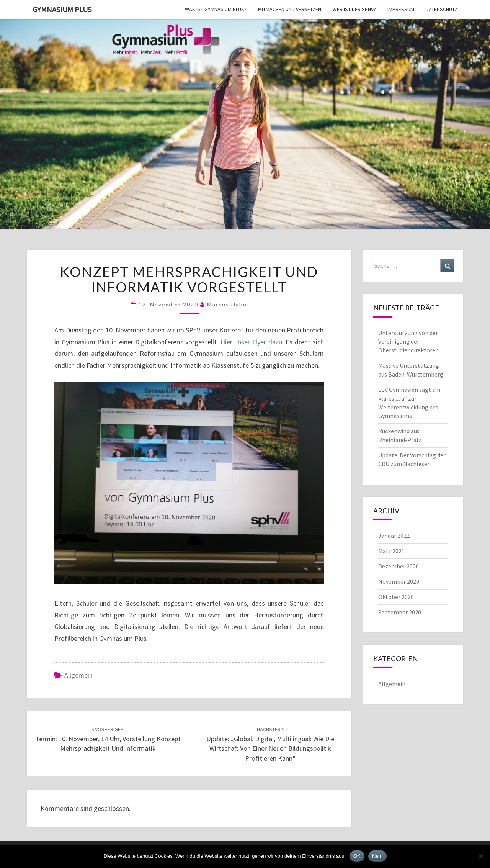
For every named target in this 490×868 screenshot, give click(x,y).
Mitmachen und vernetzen (290, 9)
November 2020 (399, 581)
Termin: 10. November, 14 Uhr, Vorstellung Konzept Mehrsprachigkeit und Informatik (108, 739)
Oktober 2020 (396, 597)
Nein (377, 856)
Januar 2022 (394, 536)
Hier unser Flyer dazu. (252, 342)
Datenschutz (442, 9)
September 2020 (400, 612)
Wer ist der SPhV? (354, 9)
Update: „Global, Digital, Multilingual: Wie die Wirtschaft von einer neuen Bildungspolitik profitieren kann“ (270, 744)
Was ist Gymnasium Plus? (216, 9)
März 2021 (391, 551)
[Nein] (480, 856)
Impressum (401, 9)
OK (357, 856)
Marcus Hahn (227, 304)
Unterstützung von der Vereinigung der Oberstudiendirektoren (408, 342)
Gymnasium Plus (62, 9)
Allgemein (78, 675)
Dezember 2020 (399, 566)
